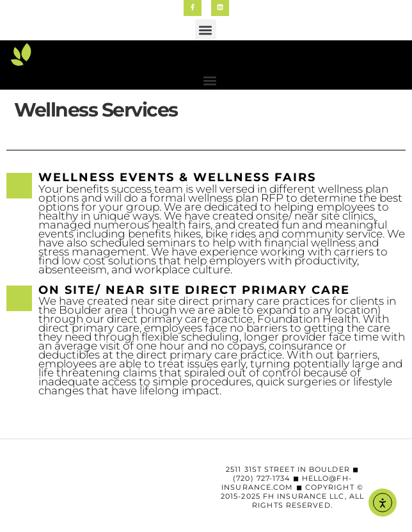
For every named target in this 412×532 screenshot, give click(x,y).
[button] (206, 30)
